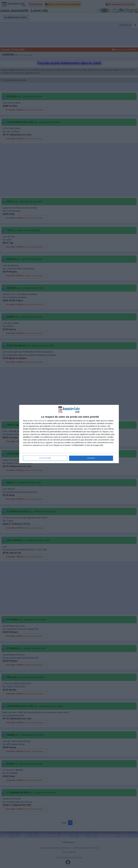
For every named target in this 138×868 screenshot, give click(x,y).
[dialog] (69, 434)
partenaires (42, 421)
